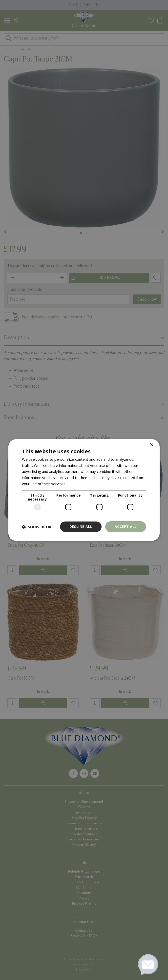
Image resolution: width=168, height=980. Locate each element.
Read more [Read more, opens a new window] (77, 484)
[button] (39, 527)
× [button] (152, 445)
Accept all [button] (126, 527)
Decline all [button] (81, 527)
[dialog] (84, 490)
